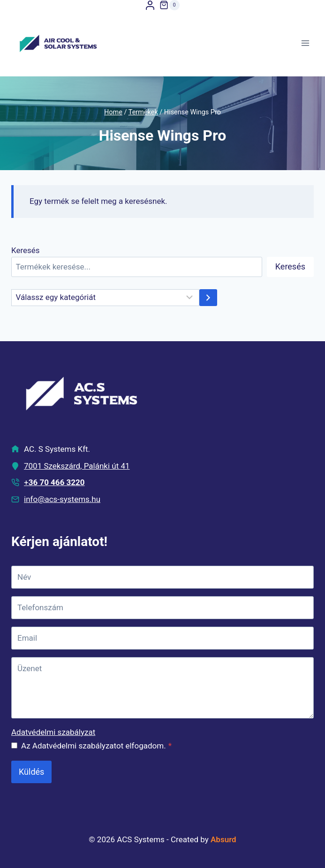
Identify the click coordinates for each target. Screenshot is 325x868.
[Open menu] (305, 43)
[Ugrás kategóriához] (208, 298)
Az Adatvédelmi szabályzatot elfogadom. (96, 746)
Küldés (31, 772)
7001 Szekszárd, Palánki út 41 (77, 466)
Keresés (26, 250)
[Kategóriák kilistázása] (105, 298)
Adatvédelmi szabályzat (53, 732)
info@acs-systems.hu (62, 499)
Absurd (223, 839)
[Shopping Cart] (169, 5)
